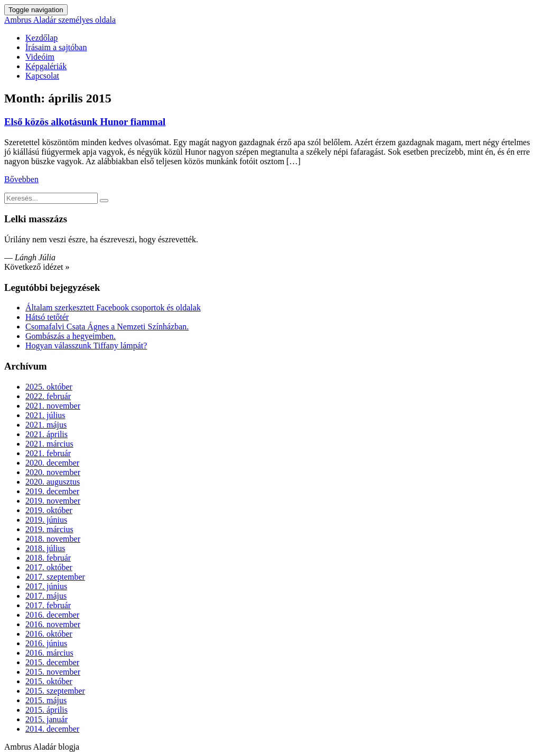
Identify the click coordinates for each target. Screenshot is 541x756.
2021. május (46, 425)
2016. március (49, 653)
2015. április (46, 710)
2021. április (46, 434)
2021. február (48, 453)
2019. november (53, 501)
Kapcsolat (42, 76)
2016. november (53, 624)
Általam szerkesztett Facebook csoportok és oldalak (113, 308)
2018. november (53, 539)
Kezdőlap (41, 38)
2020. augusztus (53, 482)
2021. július (45, 415)
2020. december (52, 463)
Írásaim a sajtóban (56, 47)
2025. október (49, 387)
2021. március (49, 444)
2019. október (49, 510)
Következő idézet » (37, 267)
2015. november (53, 672)
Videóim (40, 57)
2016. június (46, 643)
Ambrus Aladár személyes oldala (60, 20)
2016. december (52, 615)
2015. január (46, 719)
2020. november (53, 472)
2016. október (49, 634)
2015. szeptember (55, 691)
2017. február (48, 605)
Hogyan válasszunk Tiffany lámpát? (86, 346)
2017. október (49, 567)
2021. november (53, 406)
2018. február (48, 558)
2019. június (46, 520)
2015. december (52, 662)
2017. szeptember (55, 577)
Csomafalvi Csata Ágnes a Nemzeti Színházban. (107, 327)
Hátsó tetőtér (47, 317)
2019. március (49, 529)
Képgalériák (46, 66)
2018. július (45, 548)
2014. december (52, 729)
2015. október (49, 681)
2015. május (46, 700)
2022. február (48, 396)
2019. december (52, 491)
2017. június (46, 586)
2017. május (46, 596)
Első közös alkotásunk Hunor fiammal (85, 122)
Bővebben (21, 179)
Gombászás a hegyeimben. (71, 336)
